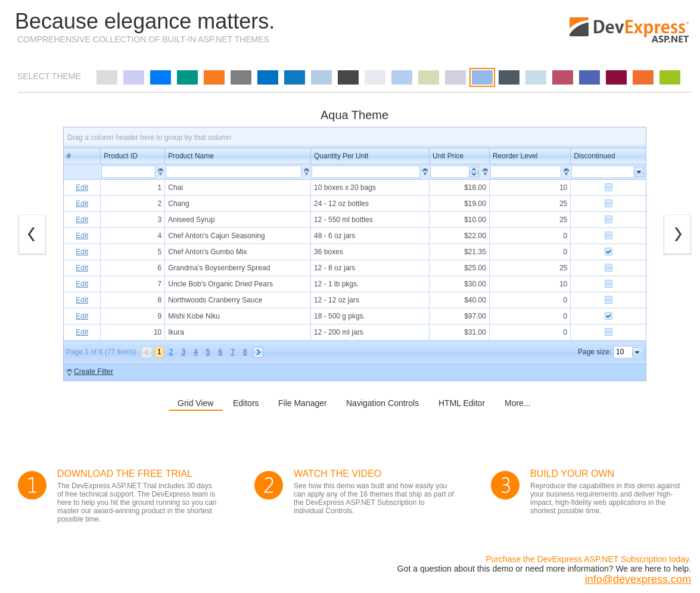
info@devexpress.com (638, 579)
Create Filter (94, 372)
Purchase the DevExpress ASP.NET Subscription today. (588, 559)
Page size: (595, 352)
